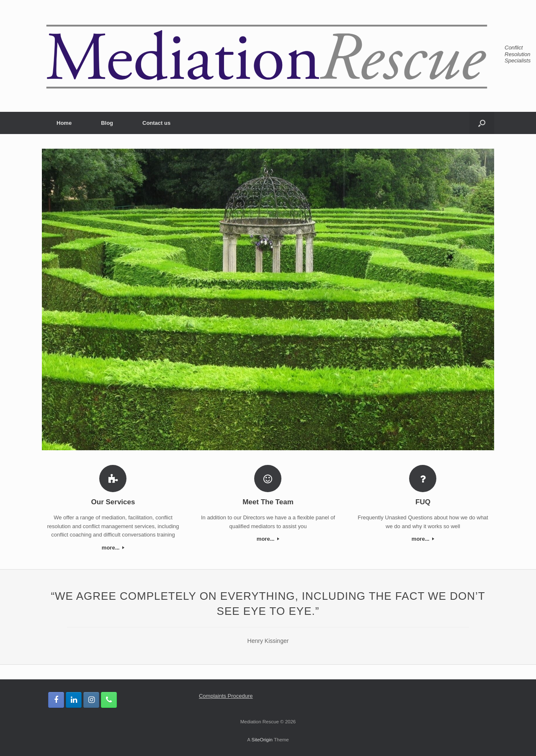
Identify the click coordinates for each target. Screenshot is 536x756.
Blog (107, 123)
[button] (482, 123)
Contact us (156, 123)
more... (113, 548)
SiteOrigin (262, 740)
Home (64, 123)
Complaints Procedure (226, 696)
